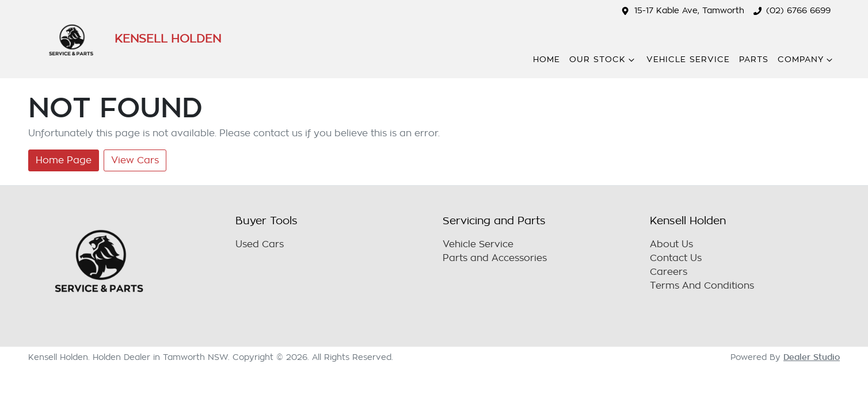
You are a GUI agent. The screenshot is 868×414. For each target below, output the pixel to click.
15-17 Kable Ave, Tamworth (689, 11)
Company (806, 60)
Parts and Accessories (495, 258)
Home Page (64, 160)
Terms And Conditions (702, 286)
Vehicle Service (688, 60)
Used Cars (260, 244)
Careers (669, 272)
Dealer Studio (812, 357)
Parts (754, 60)
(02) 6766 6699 (798, 11)
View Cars (135, 160)
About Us (671, 244)
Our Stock (603, 60)
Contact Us (676, 258)
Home (547, 60)
